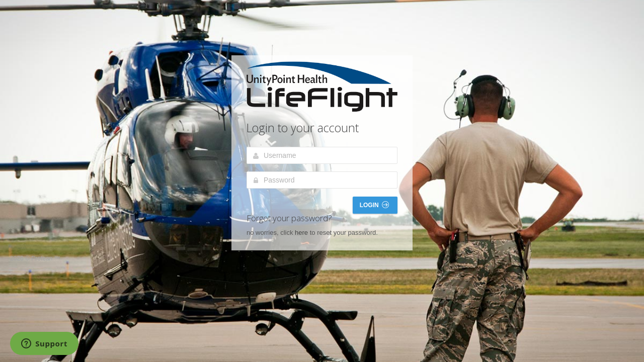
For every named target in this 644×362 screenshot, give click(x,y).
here (301, 233)
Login (374, 205)
